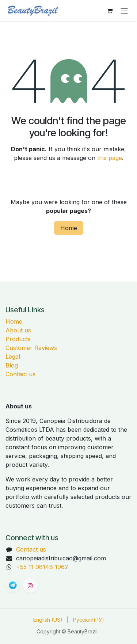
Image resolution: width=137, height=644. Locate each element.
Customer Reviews (31, 348)
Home (69, 228)
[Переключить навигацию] (124, 11)
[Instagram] (30, 586)
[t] (13, 586)
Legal (13, 357)
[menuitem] (48, 620)
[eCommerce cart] (110, 11)
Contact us (20, 374)
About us (18, 330)
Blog (12, 365)
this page (110, 158)
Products (18, 339)
